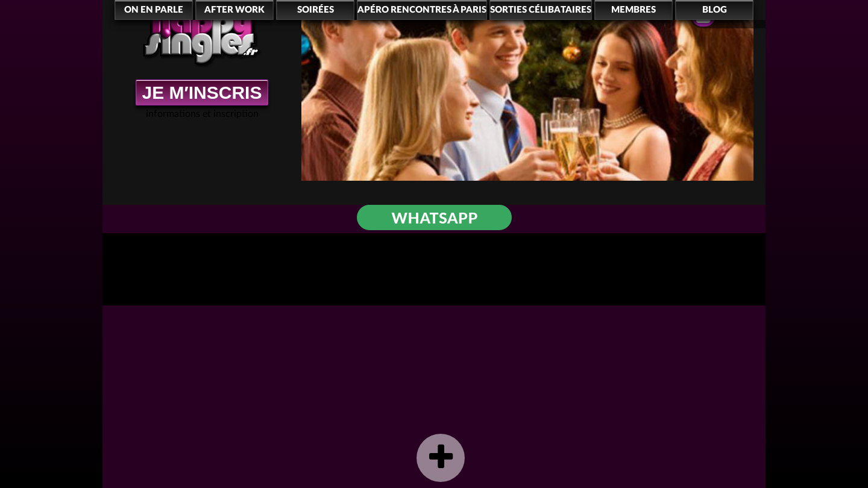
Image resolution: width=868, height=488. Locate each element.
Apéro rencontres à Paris (422, 10)
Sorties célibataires (541, 10)
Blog (715, 10)
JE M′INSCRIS (202, 92)
